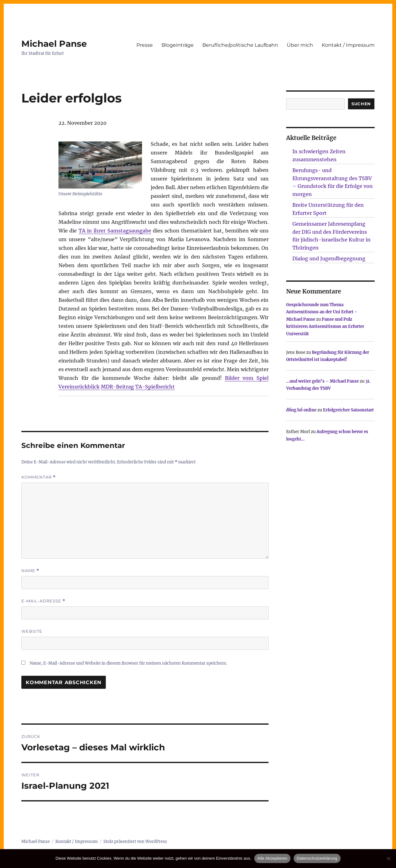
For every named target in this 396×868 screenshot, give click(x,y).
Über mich (300, 45)
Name (30, 571)
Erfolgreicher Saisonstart (348, 410)
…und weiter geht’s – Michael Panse (323, 381)
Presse (145, 45)
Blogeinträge (178, 45)
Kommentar (39, 477)
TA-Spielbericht (155, 387)
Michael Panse (54, 44)
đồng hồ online (301, 410)
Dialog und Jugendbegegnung (329, 258)
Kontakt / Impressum (348, 45)
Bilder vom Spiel (247, 378)
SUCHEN (361, 104)
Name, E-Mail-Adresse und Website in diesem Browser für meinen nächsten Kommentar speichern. (128, 663)
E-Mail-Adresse (43, 601)
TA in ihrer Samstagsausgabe (115, 231)
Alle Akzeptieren (272, 858)
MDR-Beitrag (117, 387)
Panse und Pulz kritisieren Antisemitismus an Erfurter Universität (325, 327)
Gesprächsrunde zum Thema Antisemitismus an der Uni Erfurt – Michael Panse (322, 312)
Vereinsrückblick (79, 387)
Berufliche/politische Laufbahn (240, 45)
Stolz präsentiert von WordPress (135, 842)
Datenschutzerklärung (317, 858)
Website (32, 631)
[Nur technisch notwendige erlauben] (388, 858)
